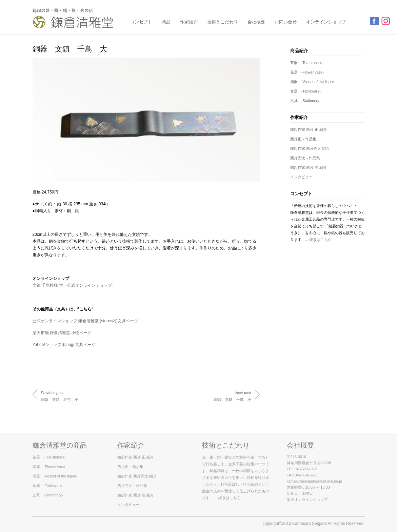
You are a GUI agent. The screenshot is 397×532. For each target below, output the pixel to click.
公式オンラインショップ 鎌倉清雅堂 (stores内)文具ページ (85, 321)
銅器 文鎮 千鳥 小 (233, 396)
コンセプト (141, 22)
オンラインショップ (326, 22)
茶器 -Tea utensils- (307, 63)
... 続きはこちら (318, 240)
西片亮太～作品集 (305, 158)
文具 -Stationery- (305, 101)
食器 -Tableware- (305, 91)
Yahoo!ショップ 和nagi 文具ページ (64, 345)
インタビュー (301, 177)
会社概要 (256, 22)
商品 (166, 22)
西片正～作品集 (303, 139)
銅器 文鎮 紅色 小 (60, 396)
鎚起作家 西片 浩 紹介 (309, 167)
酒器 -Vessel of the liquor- (313, 82)
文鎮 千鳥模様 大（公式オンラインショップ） (74, 285)
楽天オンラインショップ (307, 499)
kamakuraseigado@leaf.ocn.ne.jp (314, 481)
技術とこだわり (223, 22)
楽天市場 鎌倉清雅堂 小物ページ (62, 333)
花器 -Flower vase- (307, 72)
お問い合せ (286, 22)
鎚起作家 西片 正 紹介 (309, 129)
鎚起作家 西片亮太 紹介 (310, 148)
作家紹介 (189, 22)
